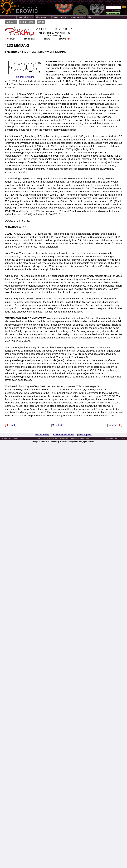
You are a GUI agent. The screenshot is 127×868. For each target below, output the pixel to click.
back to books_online (64, 435)
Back (11, 425)
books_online (27, 22)
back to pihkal (85, 435)
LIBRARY (11, 22)
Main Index (58, 425)
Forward (115, 425)
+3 (102, 299)
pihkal (41, 22)
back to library (42, 435)
